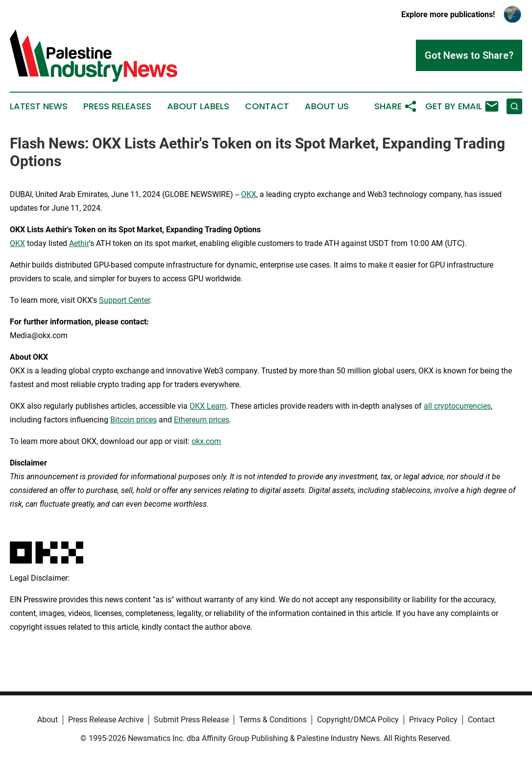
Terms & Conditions (273, 720)
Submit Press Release (191, 720)
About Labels (198, 106)
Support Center (124, 300)
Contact (267, 106)
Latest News (39, 106)
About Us (327, 106)
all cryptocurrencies (457, 406)
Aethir (79, 243)
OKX (249, 194)
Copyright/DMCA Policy (358, 720)
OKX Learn (208, 406)
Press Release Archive (106, 720)
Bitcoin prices (133, 420)
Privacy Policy (433, 720)
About (48, 720)
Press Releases (117, 106)
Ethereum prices (202, 420)
